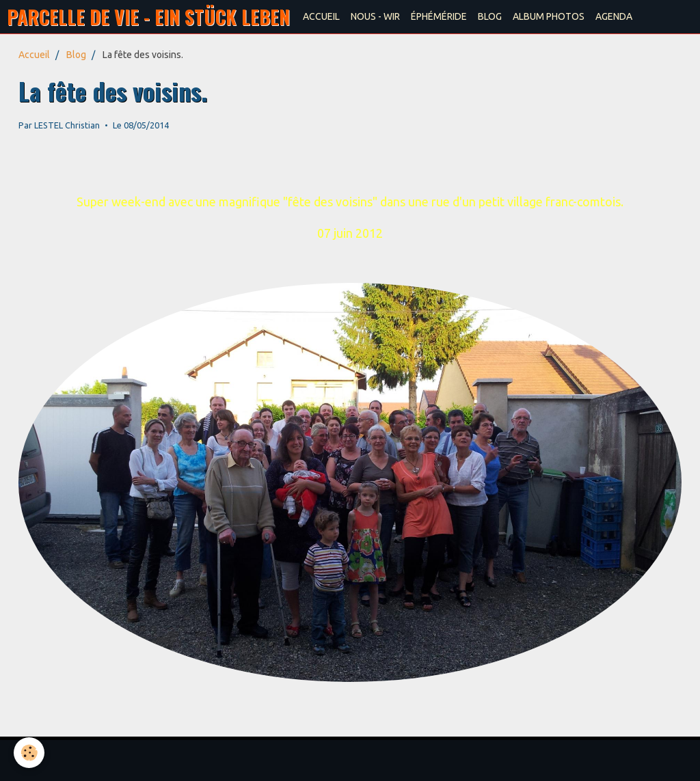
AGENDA (614, 16)
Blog (76, 55)
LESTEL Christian (67, 125)
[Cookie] (29, 753)
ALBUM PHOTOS (549, 16)
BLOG (490, 16)
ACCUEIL (321, 16)
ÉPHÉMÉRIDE (439, 16)
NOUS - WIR (375, 16)
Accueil (34, 55)
